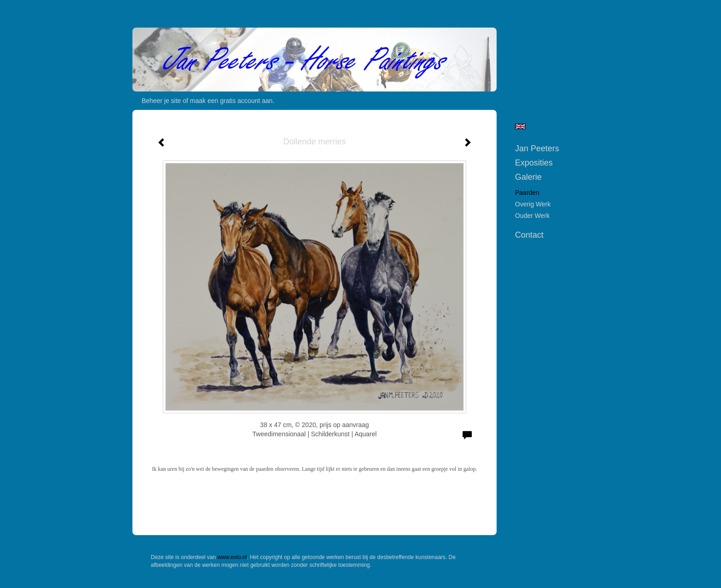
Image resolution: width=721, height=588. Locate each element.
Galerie (528, 177)
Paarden (527, 193)
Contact (529, 235)
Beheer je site (161, 101)
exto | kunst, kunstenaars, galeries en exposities (158, 9)
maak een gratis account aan (231, 101)
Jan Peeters (537, 148)
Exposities (534, 163)
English (520, 126)
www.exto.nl (232, 557)
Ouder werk (532, 216)
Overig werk (533, 204)
